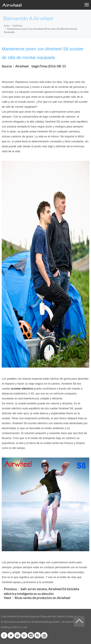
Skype (38, 635)
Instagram (31, 635)
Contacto (71, 616)
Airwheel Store (24, 635)
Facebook (4, 635)
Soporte (35, 616)
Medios (12, 616)
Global (44, 635)
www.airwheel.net (20, 622)
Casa (7, 26)
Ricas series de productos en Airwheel (42, 598)
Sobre (61, 616)
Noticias (18, 26)
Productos (23, 616)
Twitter (11, 635)
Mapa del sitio (49, 616)
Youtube (17, 635)
